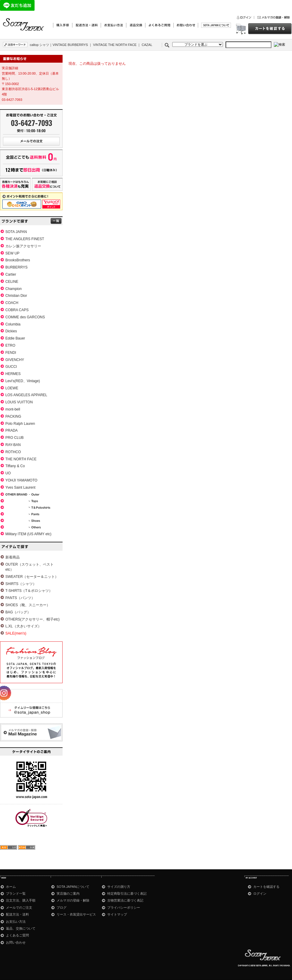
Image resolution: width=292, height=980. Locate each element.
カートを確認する (266, 887)
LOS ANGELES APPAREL (26, 395)
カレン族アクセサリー (23, 246)
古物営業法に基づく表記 (125, 900)
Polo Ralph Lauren (20, 424)
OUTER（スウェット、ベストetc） (29, 567)
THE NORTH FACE (21, 459)
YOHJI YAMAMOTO (21, 480)
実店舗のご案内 (68, 893)
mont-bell (13, 409)
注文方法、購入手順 (21, 900)
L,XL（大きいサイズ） (23, 626)
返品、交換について (21, 928)
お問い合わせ (16, 942)
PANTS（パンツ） (20, 598)
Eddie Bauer (15, 338)
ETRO (10, 345)
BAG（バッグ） (18, 612)
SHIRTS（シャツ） (21, 584)
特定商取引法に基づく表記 (127, 893)
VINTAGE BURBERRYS (70, 45)
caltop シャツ (39, 45)
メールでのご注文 (19, 908)
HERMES (13, 374)
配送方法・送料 (17, 914)
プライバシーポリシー (124, 908)
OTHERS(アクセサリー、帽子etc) (32, 619)
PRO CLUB (14, 438)
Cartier (11, 274)
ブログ (62, 908)
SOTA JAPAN (16, 232)
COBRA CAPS (17, 310)
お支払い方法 (16, 922)
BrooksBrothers (18, 260)
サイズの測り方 (119, 887)
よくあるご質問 (17, 935)
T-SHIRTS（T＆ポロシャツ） (29, 591)
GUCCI (11, 367)
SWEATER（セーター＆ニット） (32, 577)
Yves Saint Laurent (20, 487)
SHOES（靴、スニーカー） (28, 605)
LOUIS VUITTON (19, 402)
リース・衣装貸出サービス (76, 914)
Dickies (11, 331)
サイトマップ (117, 914)
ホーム (11, 887)
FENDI (11, 353)
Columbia (13, 324)
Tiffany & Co (15, 466)
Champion (14, 289)
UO (8, 473)
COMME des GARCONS (25, 317)
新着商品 (13, 557)
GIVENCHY (15, 360)
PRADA (11, 430)
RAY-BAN (13, 445)
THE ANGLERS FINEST (25, 239)
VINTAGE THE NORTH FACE (115, 45)
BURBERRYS (16, 267)
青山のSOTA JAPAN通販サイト (24, 25)
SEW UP (12, 253)
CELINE (12, 282)
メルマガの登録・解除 (73, 900)
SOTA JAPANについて (73, 887)
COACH (12, 303)
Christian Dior (16, 296)
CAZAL (147, 45)
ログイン (260, 893)
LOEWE (12, 388)
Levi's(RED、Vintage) (23, 381)
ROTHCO (13, 452)
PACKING (13, 416)
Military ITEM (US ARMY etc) (28, 534)
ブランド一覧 (16, 893)
